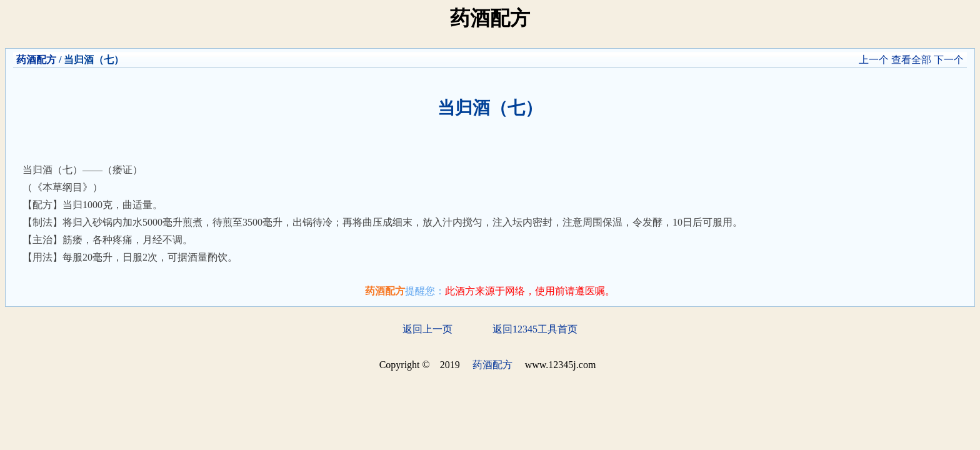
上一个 (874, 60)
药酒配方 (36, 60)
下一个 (949, 60)
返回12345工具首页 (535, 329)
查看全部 (911, 60)
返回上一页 (427, 329)
